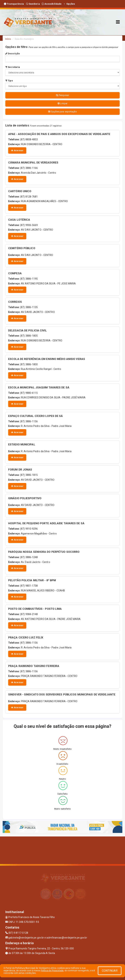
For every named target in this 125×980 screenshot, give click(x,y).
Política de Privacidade (52, 971)
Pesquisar (62, 95)
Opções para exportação (62, 112)
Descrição (13, 54)
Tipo (9, 81)
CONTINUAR (110, 971)
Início (8, 39)
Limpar (62, 103)
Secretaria (13, 67)
